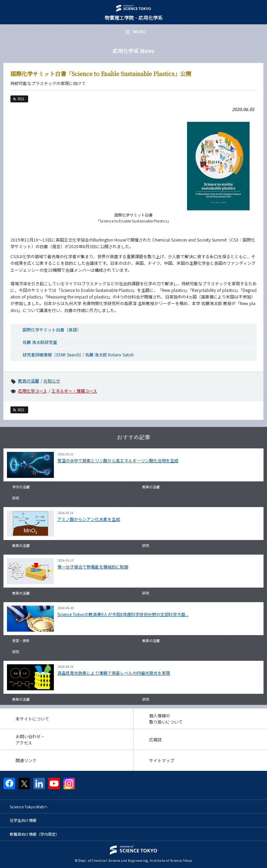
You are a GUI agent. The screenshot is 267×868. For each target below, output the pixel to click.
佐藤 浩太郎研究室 (40, 342)
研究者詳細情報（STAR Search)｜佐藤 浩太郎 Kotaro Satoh (78, 355)
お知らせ (52, 381)
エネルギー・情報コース (74, 391)
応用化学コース (33, 391)
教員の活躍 (29, 381)
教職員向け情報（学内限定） (35, 834)
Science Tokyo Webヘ (29, 807)
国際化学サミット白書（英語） (52, 330)
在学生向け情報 (23, 820)
